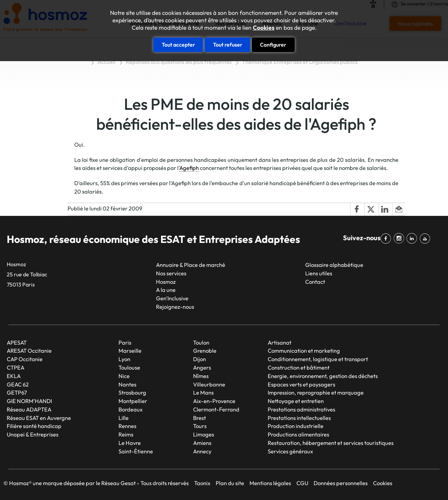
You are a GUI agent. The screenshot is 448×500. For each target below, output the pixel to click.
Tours (200, 426)
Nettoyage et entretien (296, 401)
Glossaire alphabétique (334, 265)
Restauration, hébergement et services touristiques (331, 443)
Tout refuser (228, 45)
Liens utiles (319, 273)
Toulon (201, 342)
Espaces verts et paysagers (301, 384)
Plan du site (230, 483)
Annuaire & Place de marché (191, 265)
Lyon (124, 359)
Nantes (127, 384)
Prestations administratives (301, 409)
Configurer (273, 45)
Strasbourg (132, 392)
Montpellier (133, 401)
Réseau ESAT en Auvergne (39, 418)
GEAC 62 (18, 384)
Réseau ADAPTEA (29, 409)
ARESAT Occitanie (29, 351)
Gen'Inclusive (172, 298)
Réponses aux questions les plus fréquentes (179, 62)
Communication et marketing (304, 351)
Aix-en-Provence (214, 401)
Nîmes (201, 376)
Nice (124, 376)
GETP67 (17, 392)
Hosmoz (166, 282)
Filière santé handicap (34, 426)
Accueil (107, 62)
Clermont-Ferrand (216, 409)
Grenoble (205, 351)
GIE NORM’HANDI (29, 401)
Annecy (202, 451)
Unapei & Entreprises (33, 434)
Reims (126, 434)
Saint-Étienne (136, 451)
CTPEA (16, 367)
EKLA (14, 376)
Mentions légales (270, 483)
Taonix (202, 483)
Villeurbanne (209, 384)
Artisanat (280, 342)
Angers (202, 367)
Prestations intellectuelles (299, 418)
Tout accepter (178, 45)
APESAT (17, 342)
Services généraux (290, 451)
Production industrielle (296, 426)
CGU (302, 483)
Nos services (171, 273)
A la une (166, 290)
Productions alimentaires (298, 434)
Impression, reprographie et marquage (316, 392)
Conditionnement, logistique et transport (318, 359)
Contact (315, 282)
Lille (124, 418)
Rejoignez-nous (175, 307)
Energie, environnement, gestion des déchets (323, 376)
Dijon (200, 359)
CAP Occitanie (25, 359)
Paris (125, 342)
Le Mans (203, 392)
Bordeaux (130, 409)
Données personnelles (341, 483)
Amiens (202, 443)
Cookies (264, 28)
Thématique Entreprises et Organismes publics (300, 62)
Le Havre (130, 443)
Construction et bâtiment (299, 367)
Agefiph (189, 168)
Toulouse (129, 367)
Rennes (127, 426)
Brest (200, 418)
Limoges (204, 434)
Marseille (130, 351)
